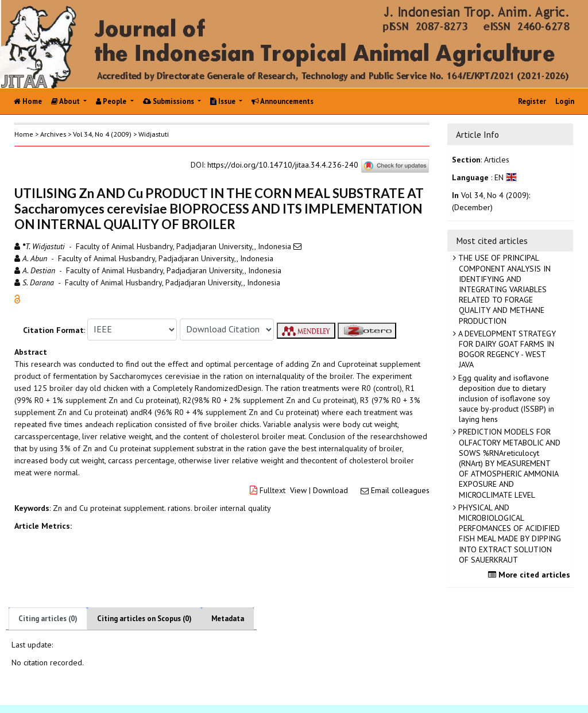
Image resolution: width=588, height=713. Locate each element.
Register (532, 101)
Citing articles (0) (48, 619)
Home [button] (24, 134)
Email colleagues (400, 490)
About (66, 101)
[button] (17, 298)
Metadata (228, 619)
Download (330, 490)
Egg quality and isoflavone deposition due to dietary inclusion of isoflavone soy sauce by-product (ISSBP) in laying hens (505, 399)
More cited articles (531, 575)
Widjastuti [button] (154, 134)
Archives (53, 134)
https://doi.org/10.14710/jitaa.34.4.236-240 (283, 165)
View (298, 490)
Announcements (283, 101)
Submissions (169, 101)
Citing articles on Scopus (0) (144, 619)
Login (565, 101)
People (112, 101)
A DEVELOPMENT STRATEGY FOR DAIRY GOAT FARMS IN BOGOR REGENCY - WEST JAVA (506, 349)
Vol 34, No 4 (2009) (102, 134)
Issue (224, 101)
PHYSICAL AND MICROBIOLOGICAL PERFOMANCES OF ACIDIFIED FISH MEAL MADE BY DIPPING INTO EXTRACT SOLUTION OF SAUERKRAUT (508, 534)
